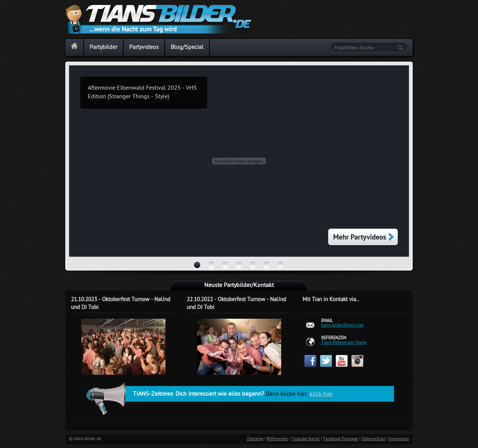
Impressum (399, 439)
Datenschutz (373, 439)
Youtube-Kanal (306, 439)
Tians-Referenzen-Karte (344, 343)
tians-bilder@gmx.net (342, 325)
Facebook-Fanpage (341, 439)
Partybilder (103, 48)
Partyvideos (144, 48)
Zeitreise (255, 439)
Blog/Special (187, 48)
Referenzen (277, 439)
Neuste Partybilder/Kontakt (239, 286)
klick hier (321, 394)
